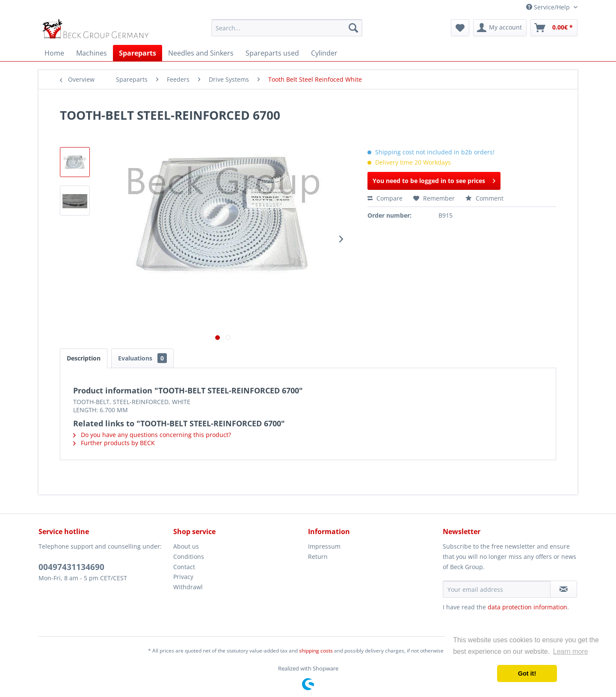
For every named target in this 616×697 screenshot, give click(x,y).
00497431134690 (71, 567)
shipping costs (316, 651)
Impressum (324, 546)
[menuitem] (287, 28)
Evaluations (142, 358)
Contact (184, 567)
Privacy (183, 577)
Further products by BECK (114, 443)
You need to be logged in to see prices (434, 179)
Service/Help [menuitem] (549, 7)
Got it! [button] (527, 673)
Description (84, 358)
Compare (385, 198)
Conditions (189, 557)
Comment (484, 198)
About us (186, 546)
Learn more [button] (571, 651)
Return (318, 557)
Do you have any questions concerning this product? (152, 435)
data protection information (527, 607)
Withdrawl (188, 587)
